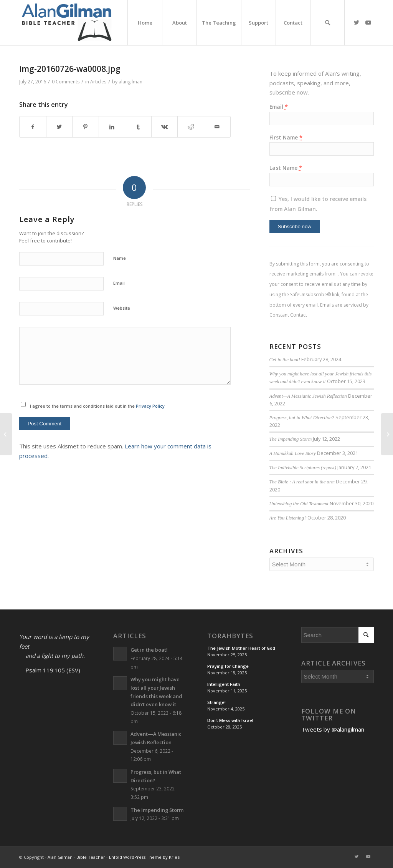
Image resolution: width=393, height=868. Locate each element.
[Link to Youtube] (368, 22)
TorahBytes (230, 636)
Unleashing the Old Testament (299, 504)
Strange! (216, 702)
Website (122, 308)
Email (119, 283)
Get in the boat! (285, 360)
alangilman (130, 82)
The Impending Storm (291, 439)
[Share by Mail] (217, 127)
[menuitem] (145, 23)
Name (120, 258)
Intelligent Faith (224, 684)
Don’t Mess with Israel (230, 720)
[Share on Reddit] (191, 127)
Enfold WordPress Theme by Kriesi (145, 857)
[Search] (327, 23)
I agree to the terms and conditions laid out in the (97, 406)
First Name (286, 137)
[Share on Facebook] (33, 127)
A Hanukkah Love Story (293, 453)
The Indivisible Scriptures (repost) (303, 468)
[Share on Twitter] (59, 127)
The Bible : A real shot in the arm (302, 482)
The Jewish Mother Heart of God (241, 648)
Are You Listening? (288, 518)
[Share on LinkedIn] (112, 127)
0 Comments (66, 82)
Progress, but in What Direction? (302, 418)
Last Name (286, 168)
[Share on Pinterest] (86, 127)
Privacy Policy (150, 406)
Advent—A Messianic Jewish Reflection (308, 396)
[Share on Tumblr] (138, 127)
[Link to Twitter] (357, 22)
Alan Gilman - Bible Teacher (76, 857)
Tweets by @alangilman (333, 729)
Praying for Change (228, 666)
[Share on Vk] (165, 127)
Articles (98, 82)
